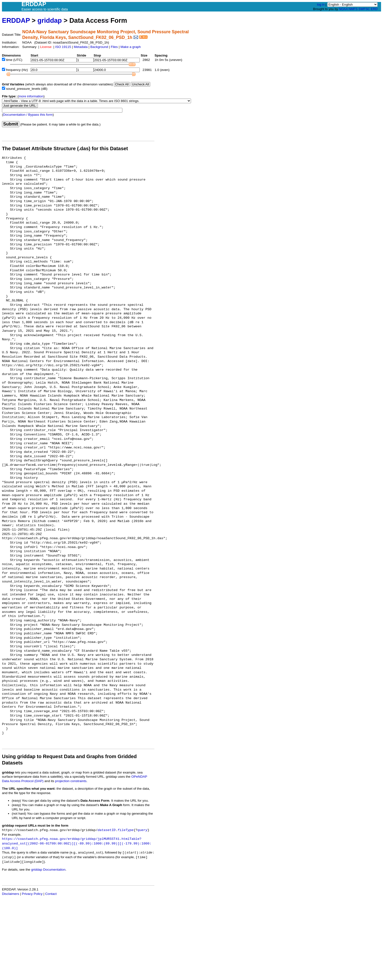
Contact (51, 894)
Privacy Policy (32, 894)
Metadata (81, 47)
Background (99, 47)
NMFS (353, 9)
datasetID (107, 830)
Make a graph (131, 47)
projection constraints (71, 781)
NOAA (343, 9)
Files (114, 47)
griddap (50, 20)
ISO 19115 (63, 47)
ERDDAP (16, 20)
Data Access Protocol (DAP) (23, 781)
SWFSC (364, 9)
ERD (374, 9)
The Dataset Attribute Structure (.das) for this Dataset (65, 148)
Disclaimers (11, 894)
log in (321, 5)
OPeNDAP (139, 777)
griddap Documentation (48, 870)
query (143, 830)
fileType (125, 830)
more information (31, 96)
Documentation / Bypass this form (28, 115)
